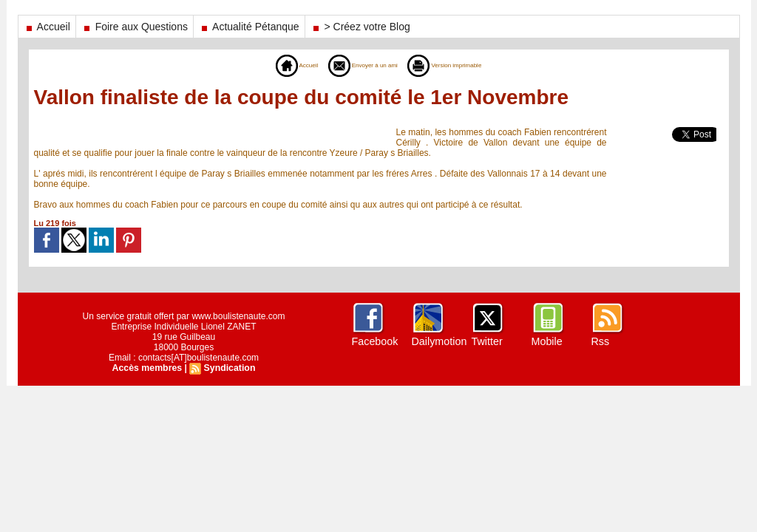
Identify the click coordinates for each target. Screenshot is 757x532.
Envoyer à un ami (355, 65)
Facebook (374, 341)
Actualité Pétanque (249, 27)
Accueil (47, 27)
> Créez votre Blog (360, 27)
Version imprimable (462, 65)
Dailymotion (439, 341)
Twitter (487, 341)
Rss (600, 341)
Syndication (228, 368)
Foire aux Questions (135, 27)
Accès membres (148, 368)
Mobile (547, 341)
